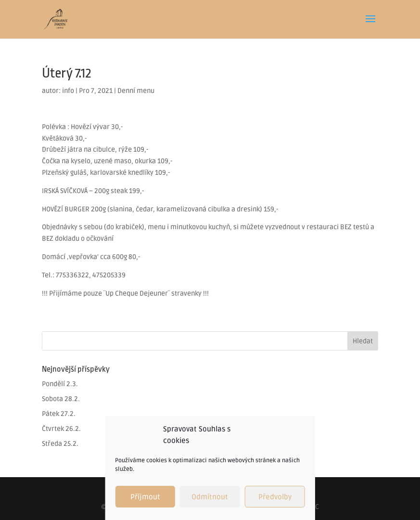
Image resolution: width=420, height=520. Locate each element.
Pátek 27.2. (59, 414)
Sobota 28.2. (61, 399)
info (68, 91)
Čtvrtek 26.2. (61, 429)
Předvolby (275, 497)
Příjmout (145, 497)
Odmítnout (210, 497)
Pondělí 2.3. (60, 384)
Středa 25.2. (60, 444)
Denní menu (136, 91)
